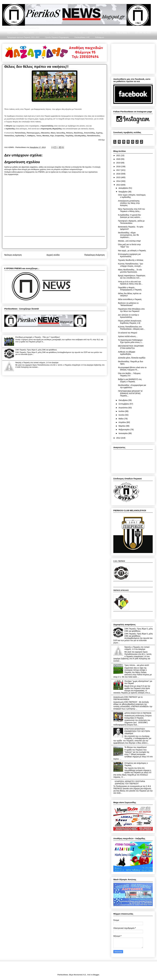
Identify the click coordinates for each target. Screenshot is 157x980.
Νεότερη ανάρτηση (13, 255)
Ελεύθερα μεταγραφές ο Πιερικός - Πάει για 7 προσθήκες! (38, 337)
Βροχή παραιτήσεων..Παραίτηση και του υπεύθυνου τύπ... (132, 277)
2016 (119, 174)
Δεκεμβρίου (124, 188)
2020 (119, 159)
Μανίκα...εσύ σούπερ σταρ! (129, 241)
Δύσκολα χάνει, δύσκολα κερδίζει (132, 358)
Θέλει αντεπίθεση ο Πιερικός (130, 299)
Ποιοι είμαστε (29, 33)
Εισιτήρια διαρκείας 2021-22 (99, 33)
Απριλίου (123, 422)
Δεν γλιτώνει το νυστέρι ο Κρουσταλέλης (128, 316)
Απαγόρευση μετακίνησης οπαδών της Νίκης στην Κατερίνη (129, 203)
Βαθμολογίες (59, 33)
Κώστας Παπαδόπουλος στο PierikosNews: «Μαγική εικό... (132, 328)
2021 (119, 155)
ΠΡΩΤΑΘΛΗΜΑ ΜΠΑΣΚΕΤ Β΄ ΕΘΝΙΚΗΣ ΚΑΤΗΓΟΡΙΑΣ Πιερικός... (131, 393)
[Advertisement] (55, 242)
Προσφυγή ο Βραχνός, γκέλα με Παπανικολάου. (131, 222)
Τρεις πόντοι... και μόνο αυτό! (137, 665)
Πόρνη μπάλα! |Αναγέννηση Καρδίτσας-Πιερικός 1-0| (130, 322)
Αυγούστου (123, 408)
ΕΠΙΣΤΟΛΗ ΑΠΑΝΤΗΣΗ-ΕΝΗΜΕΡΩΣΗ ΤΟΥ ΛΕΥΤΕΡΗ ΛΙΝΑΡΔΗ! (137, 731)
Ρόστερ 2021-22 (76, 33)
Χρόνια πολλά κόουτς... (128, 336)
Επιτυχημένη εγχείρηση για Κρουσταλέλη (129, 255)
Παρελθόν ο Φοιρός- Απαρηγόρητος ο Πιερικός (130, 289)
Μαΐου (121, 419)
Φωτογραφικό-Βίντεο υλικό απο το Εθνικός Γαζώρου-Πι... (132, 369)
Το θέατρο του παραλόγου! (136, 747)
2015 (119, 177)
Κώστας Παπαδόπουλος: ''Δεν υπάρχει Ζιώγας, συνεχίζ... (131, 265)
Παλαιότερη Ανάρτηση (94, 255)
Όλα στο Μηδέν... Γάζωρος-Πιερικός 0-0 (130, 374)
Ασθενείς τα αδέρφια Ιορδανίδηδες (127, 353)
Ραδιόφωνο (100, 37)
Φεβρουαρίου (124, 430)
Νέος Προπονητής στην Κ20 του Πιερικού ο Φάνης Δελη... (131, 210)
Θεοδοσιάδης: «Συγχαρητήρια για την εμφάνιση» (132, 386)
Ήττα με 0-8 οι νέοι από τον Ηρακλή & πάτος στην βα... (130, 283)
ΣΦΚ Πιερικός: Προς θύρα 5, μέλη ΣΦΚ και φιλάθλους (36, 350)
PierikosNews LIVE (82, 37)
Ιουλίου (122, 411)
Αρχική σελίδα (13, 33)
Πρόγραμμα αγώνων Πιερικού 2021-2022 (23, 37)
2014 (119, 181)
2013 (119, 185)
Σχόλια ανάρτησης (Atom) (60, 262)
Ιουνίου (122, 415)
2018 (119, 166)
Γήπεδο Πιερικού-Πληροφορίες (57, 37)
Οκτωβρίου (123, 400)
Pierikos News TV (123, 33)
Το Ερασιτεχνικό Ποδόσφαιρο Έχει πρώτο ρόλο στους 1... (131, 341)
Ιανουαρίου (123, 433)
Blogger (96, 975)
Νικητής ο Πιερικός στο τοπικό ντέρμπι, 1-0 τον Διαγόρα (37, 363)
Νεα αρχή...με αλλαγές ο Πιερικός (132, 251)
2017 (119, 170)
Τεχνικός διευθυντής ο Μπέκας (131, 260)
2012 (119, 438)
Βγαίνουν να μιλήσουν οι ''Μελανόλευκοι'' (128, 304)
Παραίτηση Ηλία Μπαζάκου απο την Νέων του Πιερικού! (131, 310)
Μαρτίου (122, 426)
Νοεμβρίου (123, 192)
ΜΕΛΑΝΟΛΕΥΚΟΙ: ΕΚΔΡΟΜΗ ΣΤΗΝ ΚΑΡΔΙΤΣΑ (131, 347)
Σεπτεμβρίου (124, 404)
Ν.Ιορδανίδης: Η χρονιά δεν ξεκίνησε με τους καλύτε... (130, 216)
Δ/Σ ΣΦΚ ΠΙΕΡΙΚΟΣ (143, 33)
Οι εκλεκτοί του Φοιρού (128, 333)
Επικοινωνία (44, 33)
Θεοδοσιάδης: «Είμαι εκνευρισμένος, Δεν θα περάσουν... (128, 235)
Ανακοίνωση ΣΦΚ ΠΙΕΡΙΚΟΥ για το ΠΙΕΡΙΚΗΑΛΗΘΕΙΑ (128, 698)
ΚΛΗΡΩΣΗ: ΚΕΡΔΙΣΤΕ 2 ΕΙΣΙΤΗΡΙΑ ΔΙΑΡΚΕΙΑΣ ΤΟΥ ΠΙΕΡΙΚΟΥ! (130, 783)
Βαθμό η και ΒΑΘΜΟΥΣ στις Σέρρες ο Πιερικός (130, 380)
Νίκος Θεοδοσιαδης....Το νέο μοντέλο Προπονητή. (130, 271)
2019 (119, 163)
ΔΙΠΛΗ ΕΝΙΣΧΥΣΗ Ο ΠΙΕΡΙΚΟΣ (138, 713)
